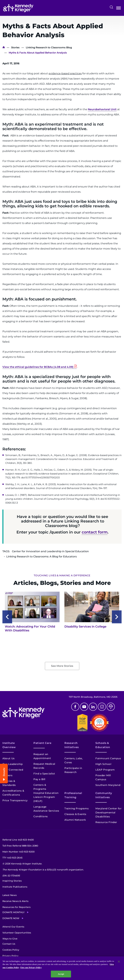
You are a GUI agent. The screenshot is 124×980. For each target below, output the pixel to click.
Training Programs (77, 808)
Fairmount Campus (108, 758)
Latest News (10, 895)
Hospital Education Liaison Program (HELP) (46, 797)
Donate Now (11, 918)
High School (103, 764)
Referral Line (18, 840)
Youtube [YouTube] (84, 707)
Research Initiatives (72, 745)
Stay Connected (13, 770)
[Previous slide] (7, 617)
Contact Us (9, 944)
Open (119, 9)
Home (4, 47)
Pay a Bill (39, 779)
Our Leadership (13, 764)
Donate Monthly (13, 912)
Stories (15, 47)
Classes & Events (75, 814)
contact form (95, 532)
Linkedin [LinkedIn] (93, 707)
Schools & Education (103, 745)
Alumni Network (75, 820)
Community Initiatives (104, 795)
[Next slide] (117, 617)
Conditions (41, 816)
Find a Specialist (44, 774)
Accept (61, 974)
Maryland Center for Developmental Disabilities (108, 812)
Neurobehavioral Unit (102, 109)
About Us (9, 758)
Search (111, 7)
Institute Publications (15, 887)
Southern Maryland (108, 785)
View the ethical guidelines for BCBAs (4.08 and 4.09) (38, 367)
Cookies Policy (11, 950)
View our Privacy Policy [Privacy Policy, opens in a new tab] (31, 967)
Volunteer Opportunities (17, 933)
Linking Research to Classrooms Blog (49, 47)
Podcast (111, 707)
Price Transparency (15, 800)
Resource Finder (106, 822)
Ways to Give (10, 939)
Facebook (75, 707)
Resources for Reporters (16, 907)
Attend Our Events (13, 927)
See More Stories (62, 666)
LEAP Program (105, 770)
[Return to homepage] (18, 8)
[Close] (119, 962)
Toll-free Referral (20, 846)
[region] (62, 968)
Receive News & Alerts (15, 901)
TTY (12, 858)
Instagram (102, 707)
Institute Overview (9, 745)
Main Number (18, 852)
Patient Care (42, 743)
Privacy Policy (10, 956)
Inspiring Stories (12, 881)
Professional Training (73, 795)
